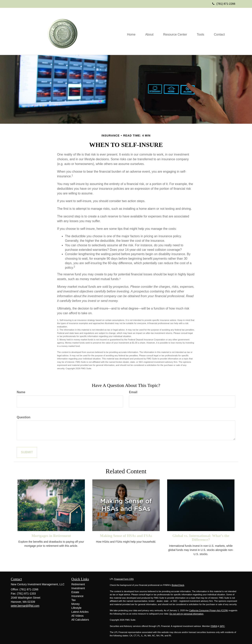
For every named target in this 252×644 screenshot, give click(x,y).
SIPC (222, 626)
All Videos (78, 616)
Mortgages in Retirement (51, 536)
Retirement (78, 584)
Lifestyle (76, 608)
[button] (149, 34)
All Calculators (80, 620)
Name (21, 392)
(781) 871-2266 (224, 4)
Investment (78, 588)
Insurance (77, 596)
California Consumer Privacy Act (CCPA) (209, 610)
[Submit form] (27, 452)
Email (133, 392)
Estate (75, 592)
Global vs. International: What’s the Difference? (201, 538)
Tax (74, 600)
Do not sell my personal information (186, 614)
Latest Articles (80, 612)
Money (76, 604)
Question (24, 417)
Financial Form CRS (124, 579)
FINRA (214, 626)
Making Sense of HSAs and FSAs (126, 536)
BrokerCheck (178, 585)
